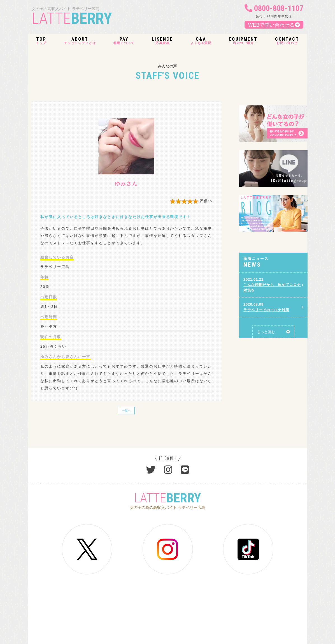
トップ (41, 41)
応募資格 (162, 41)
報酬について (124, 41)
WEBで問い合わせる (274, 25)
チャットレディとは (80, 41)
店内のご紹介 (243, 41)
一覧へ (126, 411)
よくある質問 (201, 41)
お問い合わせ (287, 41)
